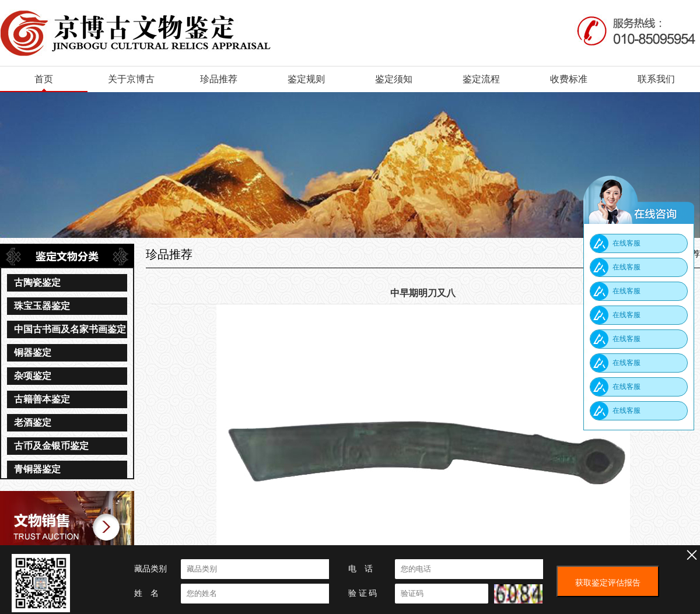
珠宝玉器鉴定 (42, 306)
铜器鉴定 (33, 352)
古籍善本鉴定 (42, 399)
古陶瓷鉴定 (37, 283)
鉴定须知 (394, 79)
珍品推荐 (219, 79)
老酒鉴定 (33, 422)
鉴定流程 (481, 79)
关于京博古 (131, 79)
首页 (44, 79)
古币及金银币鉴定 (51, 446)
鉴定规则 (306, 79)
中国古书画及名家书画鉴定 (70, 329)
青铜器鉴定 (37, 469)
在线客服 (626, 243)
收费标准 (569, 79)
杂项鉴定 (33, 376)
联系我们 (656, 79)
